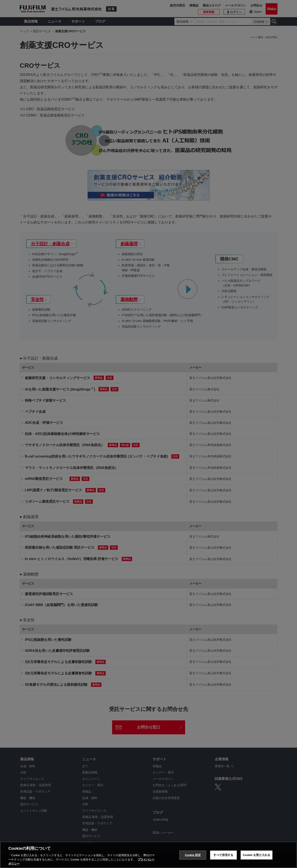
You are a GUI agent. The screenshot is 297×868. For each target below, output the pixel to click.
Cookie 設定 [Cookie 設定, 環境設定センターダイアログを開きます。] (193, 855)
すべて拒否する (223, 855)
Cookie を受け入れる (257, 855)
